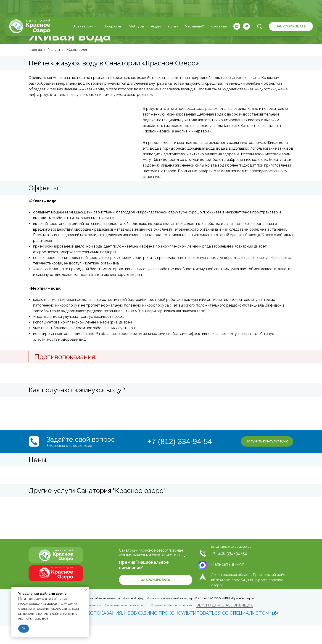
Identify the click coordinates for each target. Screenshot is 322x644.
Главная (35, 50)
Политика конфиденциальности (171, 605)
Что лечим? (194, 11)
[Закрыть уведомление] (86, 590)
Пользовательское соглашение (125, 605)
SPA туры (137, 11)
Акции (156, 11)
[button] (259, 11)
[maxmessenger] (237, 11)
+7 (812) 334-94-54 (180, 441)
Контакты (219, 11)
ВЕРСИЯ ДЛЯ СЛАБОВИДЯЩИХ (225, 605)
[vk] (246, 11)
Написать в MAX (228, 564)
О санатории (83, 11)
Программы (113, 11)
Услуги (173, 11)
